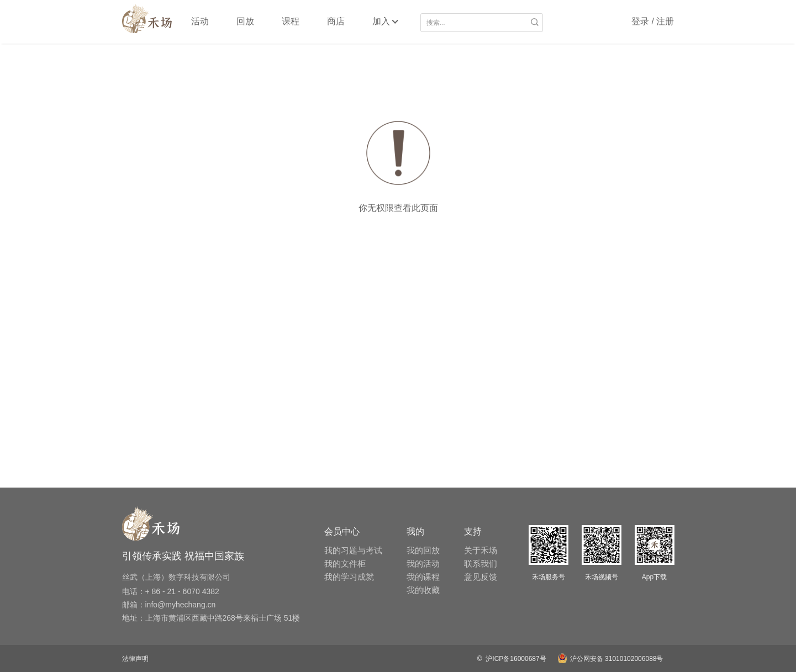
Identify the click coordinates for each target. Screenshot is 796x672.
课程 (291, 21)
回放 (245, 21)
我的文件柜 (345, 563)
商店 (336, 21)
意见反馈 (481, 577)
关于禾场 (481, 550)
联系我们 (481, 563)
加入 (381, 21)
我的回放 (423, 550)
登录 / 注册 (653, 21)
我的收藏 (423, 590)
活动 (200, 21)
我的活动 (423, 563)
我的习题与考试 (353, 550)
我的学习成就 (349, 577)
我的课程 (423, 577)
